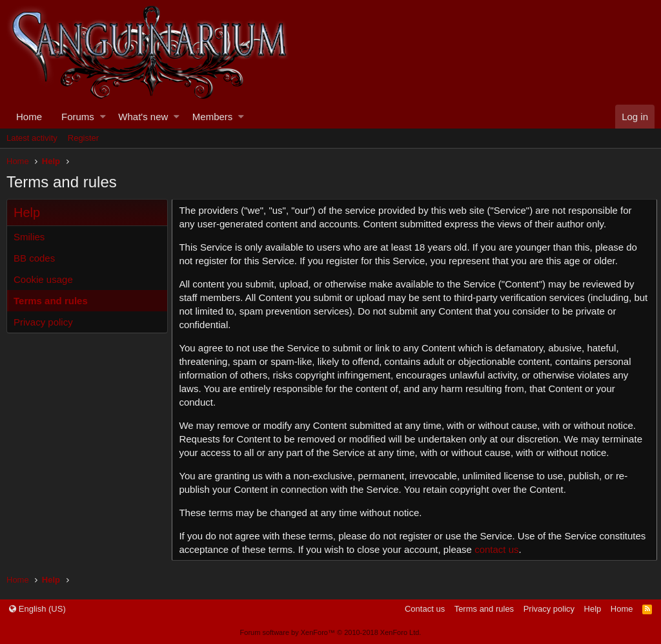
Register (83, 138)
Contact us (425, 609)
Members (213, 117)
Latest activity (32, 138)
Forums (78, 117)
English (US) (37, 609)
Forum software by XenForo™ (331, 632)
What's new (143, 117)
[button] (103, 117)
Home (29, 117)
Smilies (29, 237)
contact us (548, 549)
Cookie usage (43, 279)
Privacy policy (43, 322)
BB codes (34, 258)
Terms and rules (51, 301)
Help (593, 609)
